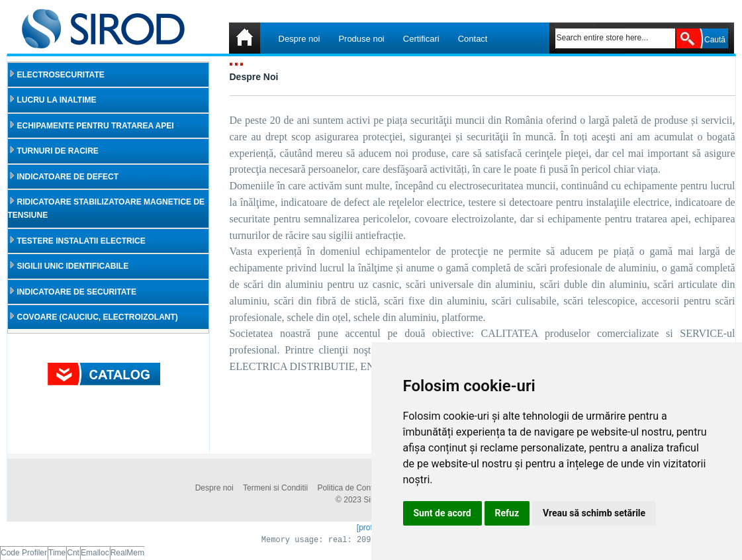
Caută (715, 40)
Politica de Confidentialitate (365, 488)
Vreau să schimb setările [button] (594, 513)
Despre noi (300, 39)
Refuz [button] (507, 513)
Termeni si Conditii (275, 488)
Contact (473, 39)
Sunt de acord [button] (442, 513)
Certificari (421, 39)
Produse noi (361, 39)
